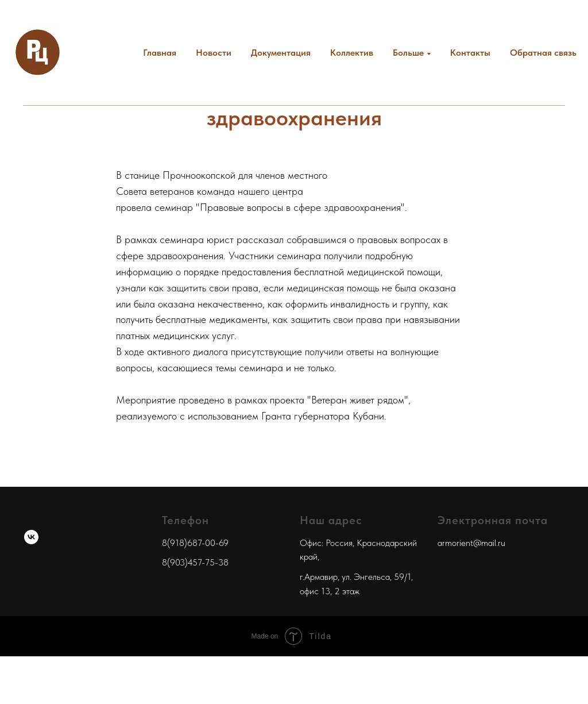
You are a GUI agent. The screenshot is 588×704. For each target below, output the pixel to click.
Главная (160, 53)
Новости (214, 53)
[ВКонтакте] (31, 537)
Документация (281, 53)
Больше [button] (408, 53)
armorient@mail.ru (471, 543)
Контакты (470, 53)
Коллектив (352, 53)
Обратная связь (543, 53)
